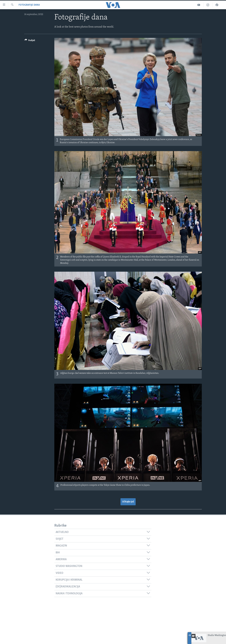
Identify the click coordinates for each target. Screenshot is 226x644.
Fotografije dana (29, 5)
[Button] (30, 41)
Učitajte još (128, 502)
